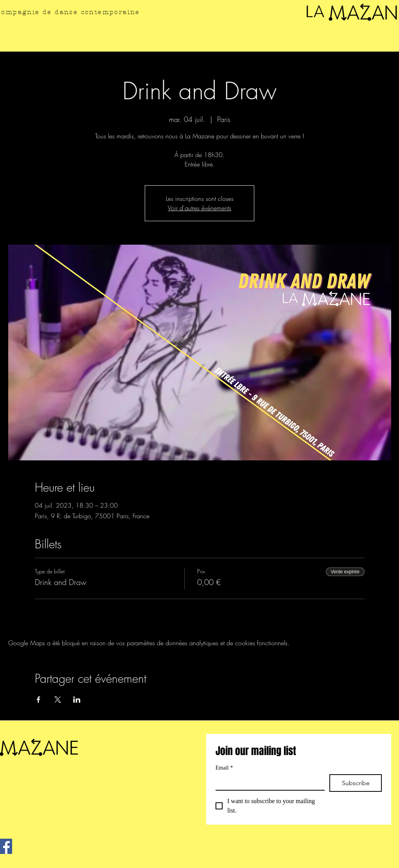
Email (224, 768)
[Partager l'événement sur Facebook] (39, 700)
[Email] (268, 782)
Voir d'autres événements (199, 208)
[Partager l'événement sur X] (58, 700)
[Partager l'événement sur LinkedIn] (77, 700)
